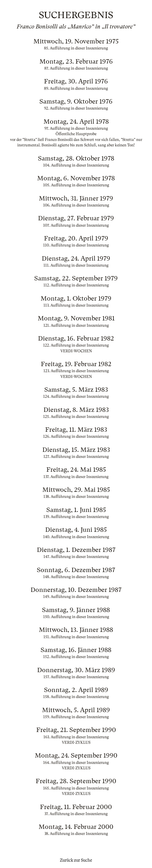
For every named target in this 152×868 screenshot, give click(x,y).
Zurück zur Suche (76, 860)
